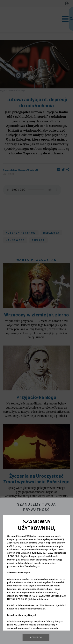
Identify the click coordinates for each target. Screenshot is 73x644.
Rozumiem (36, 637)
